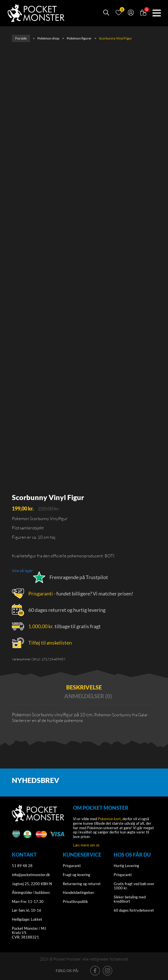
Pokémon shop (48, 38)
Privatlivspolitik (75, 902)
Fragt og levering (77, 875)
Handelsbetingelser (78, 892)
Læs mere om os (86, 845)
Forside (21, 38)
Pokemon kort (109, 819)
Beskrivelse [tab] (84, 687)
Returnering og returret (82, 884)
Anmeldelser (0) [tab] (88, 696)
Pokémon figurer (79, 38)
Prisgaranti (41, 593)
